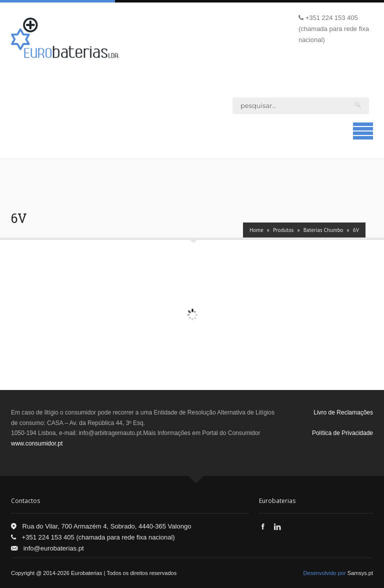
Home (256, 230)
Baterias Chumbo (323, 230)
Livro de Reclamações (343, 412)
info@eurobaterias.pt (54, 548)
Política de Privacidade (342, 433)
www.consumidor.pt (37, 443)
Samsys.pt (360, 573)
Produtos (283, 230)
